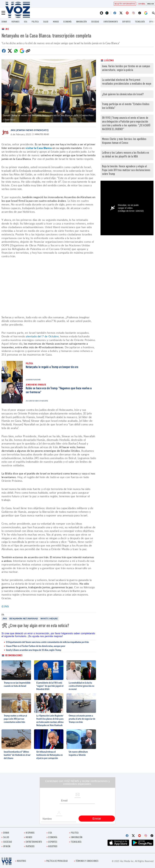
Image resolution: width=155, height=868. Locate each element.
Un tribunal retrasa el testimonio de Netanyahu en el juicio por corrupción (49, 755)
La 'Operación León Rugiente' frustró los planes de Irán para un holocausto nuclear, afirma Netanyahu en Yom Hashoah (50, 720)
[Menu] (3, 13)
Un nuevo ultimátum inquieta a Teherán (78, 753)
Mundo (56, 22)
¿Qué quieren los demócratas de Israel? (123, 95)
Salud (46, 22)
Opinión (7, 847)
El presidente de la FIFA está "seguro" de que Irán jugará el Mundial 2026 (50, 686)
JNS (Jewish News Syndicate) (30, 130)
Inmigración (81, 22)
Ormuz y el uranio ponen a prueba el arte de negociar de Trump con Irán (82, 719)
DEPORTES (126, 22)
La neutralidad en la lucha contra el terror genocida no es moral (82, 686)
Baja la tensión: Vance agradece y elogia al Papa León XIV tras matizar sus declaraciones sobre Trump (126, 170)
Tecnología (140, 22)
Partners (30, 847)
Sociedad (95, 22)
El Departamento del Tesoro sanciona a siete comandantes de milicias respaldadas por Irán (47, 642)
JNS (7, 29)
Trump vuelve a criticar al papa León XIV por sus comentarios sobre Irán (15, 719)
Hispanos (15, 22)
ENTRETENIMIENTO (111, 22)
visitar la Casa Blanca (39, 148)
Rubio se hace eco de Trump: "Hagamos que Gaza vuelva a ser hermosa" (59, 390)
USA (26, 22)
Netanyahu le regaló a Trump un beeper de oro (52, 367)
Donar (4, 22)
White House (49, 618)
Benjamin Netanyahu (24, 618)
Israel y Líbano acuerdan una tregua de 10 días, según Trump (34, 650)
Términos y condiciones (87, 861)
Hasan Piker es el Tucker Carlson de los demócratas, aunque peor (36, 646)
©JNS (5, 606)
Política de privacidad (57, 861)
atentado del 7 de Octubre (42, 336)
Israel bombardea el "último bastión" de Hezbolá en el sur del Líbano (17, 755)
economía (67, 22)
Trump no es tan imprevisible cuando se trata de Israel (17, 684)
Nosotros (53, 847)
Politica (35, 22)
